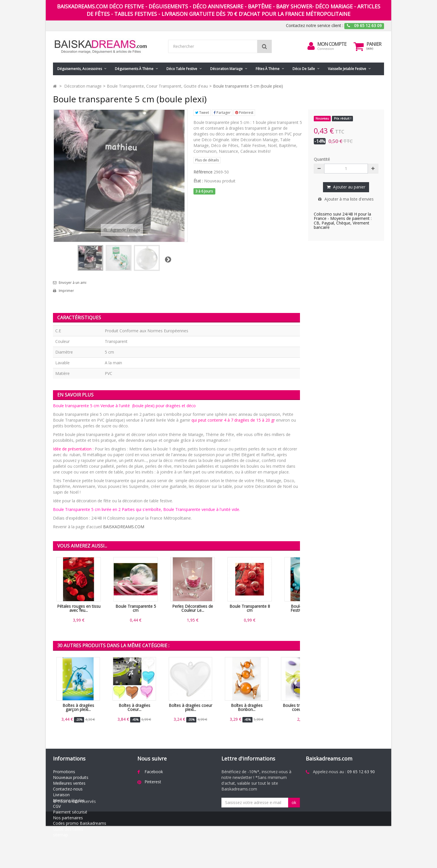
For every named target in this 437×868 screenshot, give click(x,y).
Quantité (322, 159)
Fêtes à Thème (268, 69)
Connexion (326, 49)
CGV (57, 806)
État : (198, 181)
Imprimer (66, 291)
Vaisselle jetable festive (347, 69)
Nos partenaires (68, 818)
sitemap (60, 835)
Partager (222, 113)
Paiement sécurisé (70, 812)
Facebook (154, 772)
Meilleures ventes (69, 783)
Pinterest (244, 113)
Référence (203, 172)
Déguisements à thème (134, 69)
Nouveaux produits (71, 777)
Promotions (64, 772)
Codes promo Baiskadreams (80, 823)
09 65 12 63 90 (361, 772)
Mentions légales (69, 800)
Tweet (202, 113)
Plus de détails (207, 160)
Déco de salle (304, 69)
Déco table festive (182, 69)
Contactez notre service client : (315, 26)
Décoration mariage (226, 69)
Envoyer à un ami (73, 283)
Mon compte (332, 44)
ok (294, 802)
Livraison (61, 795)
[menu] (311, 46)
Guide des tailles (68, 829)
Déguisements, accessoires (80, 69)
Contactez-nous (68, 789)
